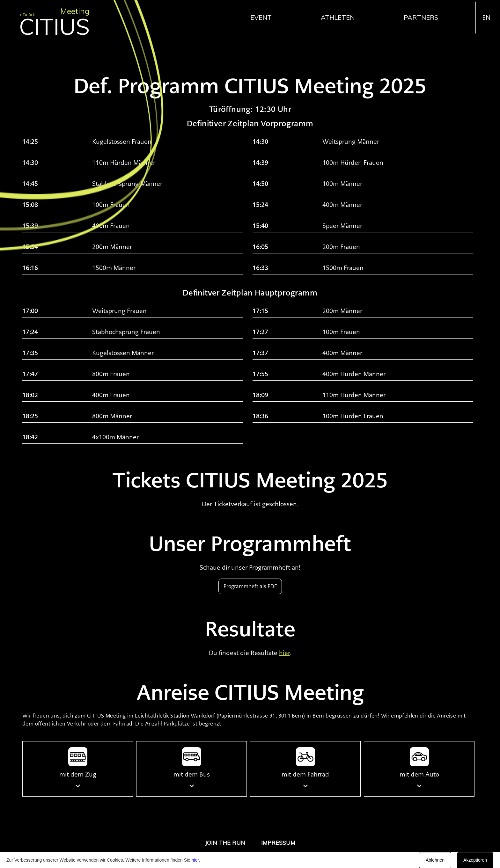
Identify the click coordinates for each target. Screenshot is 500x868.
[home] (54, 19)
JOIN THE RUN (225, 843)
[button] (264, 17)
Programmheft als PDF (250, 586)
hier (195, 860)
